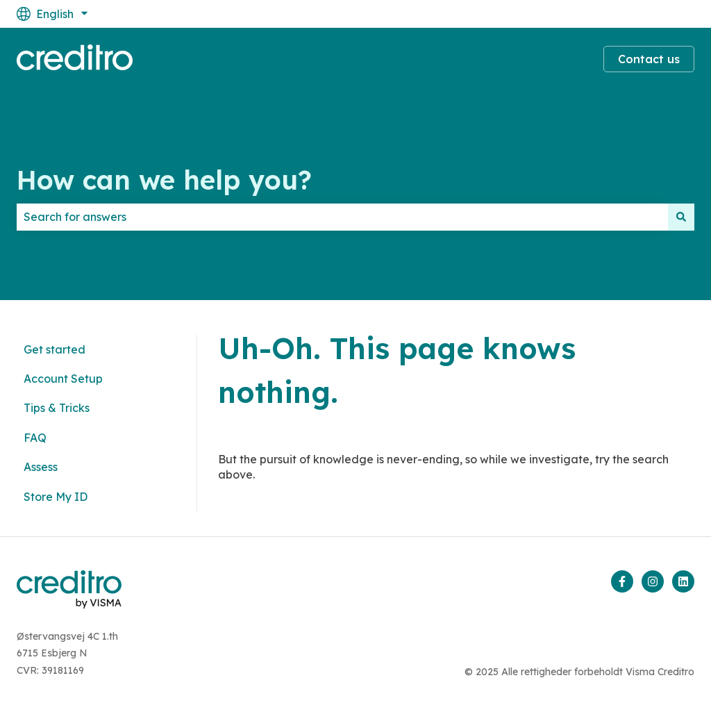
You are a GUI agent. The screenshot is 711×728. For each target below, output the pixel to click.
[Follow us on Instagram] (653, 581)
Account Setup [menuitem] (63, 379)
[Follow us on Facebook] (622, 581)
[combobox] (342, 217)
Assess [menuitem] (41, 467)
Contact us (649, 59)
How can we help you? (164, 180)
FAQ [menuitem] (35, 438)
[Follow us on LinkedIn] (683, 581)
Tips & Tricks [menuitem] (57, 408)
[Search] (681, 217)
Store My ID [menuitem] (56, 497)
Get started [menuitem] (55, 349)
